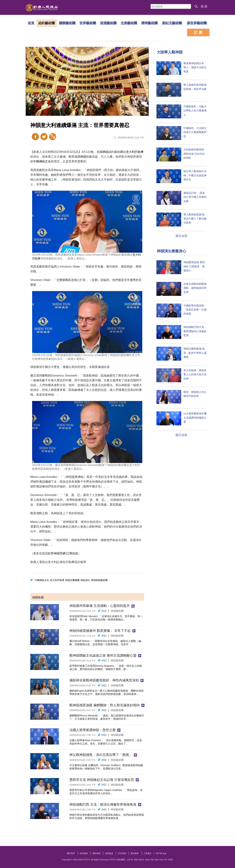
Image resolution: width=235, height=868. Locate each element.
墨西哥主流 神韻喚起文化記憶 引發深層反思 (102, 780)
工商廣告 (147, 853)
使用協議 (109, 853)
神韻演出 (85, 580)
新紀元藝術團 (172, 23)
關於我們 (71, 853)
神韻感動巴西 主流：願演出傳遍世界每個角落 (103, 805)
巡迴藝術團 (108, 23)
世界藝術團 (88, 23)
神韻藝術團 (117, 611)
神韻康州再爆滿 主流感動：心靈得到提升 (100, 606)
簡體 (53, 137)
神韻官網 (60, 553)
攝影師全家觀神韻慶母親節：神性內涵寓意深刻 (104, 680)
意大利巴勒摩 (135, 152)
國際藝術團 (67, 23)
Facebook (35, 137)
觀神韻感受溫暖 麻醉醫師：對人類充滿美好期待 (105, 705)
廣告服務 (135, 853)
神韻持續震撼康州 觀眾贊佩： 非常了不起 (100, 631)
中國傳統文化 (42, 161)
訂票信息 (72, 553)
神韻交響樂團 (72, 580)
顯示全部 (182, 236)
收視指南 (84, 853)
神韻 (105, 152)
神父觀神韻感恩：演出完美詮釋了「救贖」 (101, 755)
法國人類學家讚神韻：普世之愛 (93, 730)
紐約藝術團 (47, 23)
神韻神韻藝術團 (99, 580)
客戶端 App (161, 853)
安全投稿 (122, 853)
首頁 (31, 23)
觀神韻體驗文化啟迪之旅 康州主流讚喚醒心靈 (103, 655)
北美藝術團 (129, 23)
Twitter (44, 137)
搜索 (204, 7)
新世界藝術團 (197, 23)
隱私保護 (96, 853)
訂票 (199, 32)
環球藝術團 (149, 23)
